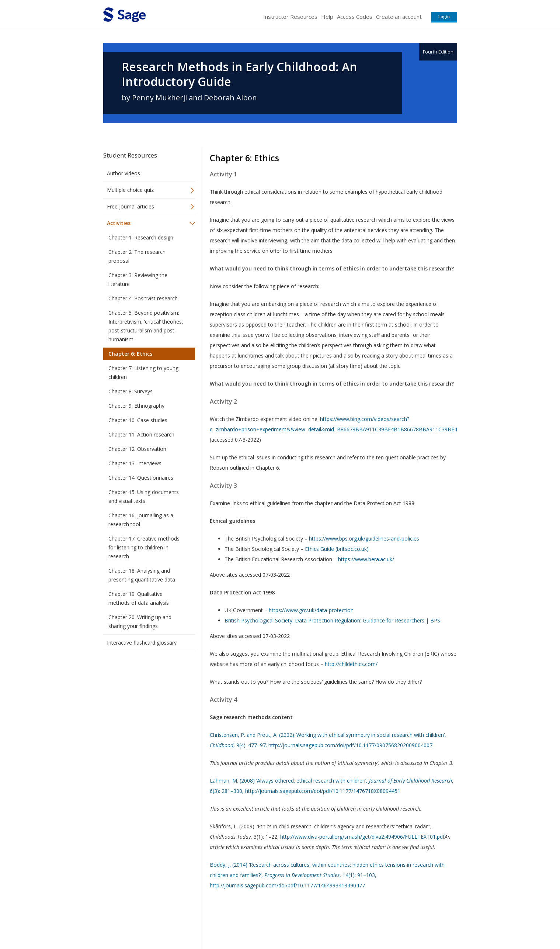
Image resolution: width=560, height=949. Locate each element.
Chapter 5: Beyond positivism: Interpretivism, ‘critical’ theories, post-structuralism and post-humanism (146, 326)
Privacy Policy (408, 922)
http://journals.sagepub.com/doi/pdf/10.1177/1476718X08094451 (323, 791)
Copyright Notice (367, 922)
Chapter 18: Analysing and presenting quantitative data (142, 575)
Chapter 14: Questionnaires (141, 478)
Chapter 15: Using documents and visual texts (144, 496)
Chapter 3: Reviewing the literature (138, 279)
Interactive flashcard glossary (142, 643)
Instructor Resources (290, 17)
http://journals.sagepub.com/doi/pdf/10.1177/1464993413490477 (287, 885)
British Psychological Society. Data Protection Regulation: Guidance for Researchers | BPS (332, 620)
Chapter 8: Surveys (131, 391)
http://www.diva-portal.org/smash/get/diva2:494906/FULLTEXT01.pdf (362, 837)
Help (327, 17)
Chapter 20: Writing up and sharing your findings (140, 622)
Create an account (399, 17)
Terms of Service (322, 922)
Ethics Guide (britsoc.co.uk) (337, 549)
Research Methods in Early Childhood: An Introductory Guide (239, 74)
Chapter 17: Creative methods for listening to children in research (144, 547)
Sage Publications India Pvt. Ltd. (210, 922)
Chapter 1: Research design (141, 237)
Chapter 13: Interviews (135, 463)
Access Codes (355, 17)
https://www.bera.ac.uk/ (366, 559)
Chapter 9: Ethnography (136, 406)
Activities (119, 223)
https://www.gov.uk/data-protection (311, 610)
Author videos (124, 173)
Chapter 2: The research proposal (137, 256)
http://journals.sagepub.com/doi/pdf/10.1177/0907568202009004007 (350, 745)
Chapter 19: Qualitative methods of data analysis (139, 598)
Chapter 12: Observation (137, 449)
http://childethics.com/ (351, 664)
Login (444, 16)
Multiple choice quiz (130, 190)
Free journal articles (131, 206)
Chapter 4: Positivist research (143, 298)
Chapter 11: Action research (141, 434)
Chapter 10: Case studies (138, 420)
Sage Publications (145, 922)
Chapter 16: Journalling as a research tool (141, 520)
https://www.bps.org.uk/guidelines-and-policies (364, 539)
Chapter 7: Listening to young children (143, 372)
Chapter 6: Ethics (130, 354)
